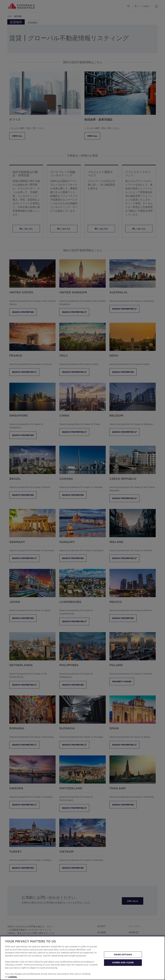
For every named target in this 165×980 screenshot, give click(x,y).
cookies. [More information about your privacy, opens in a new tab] (13, 977)
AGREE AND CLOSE (123, 962)
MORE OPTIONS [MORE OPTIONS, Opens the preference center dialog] (123, 955)
